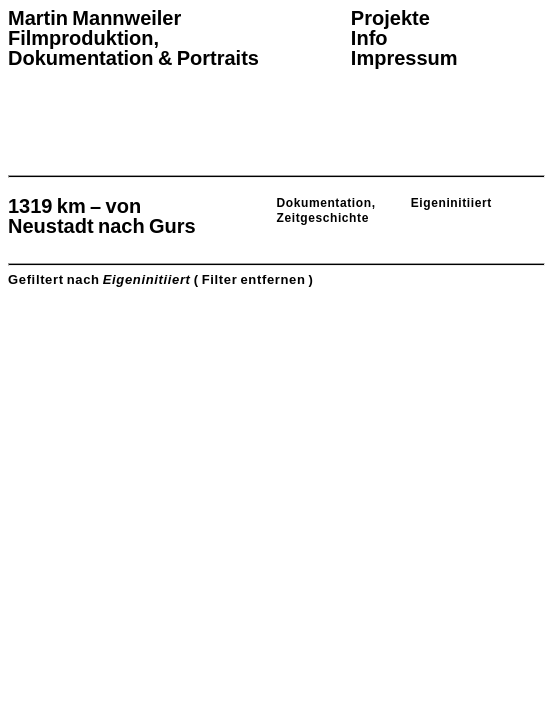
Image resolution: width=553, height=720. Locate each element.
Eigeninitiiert (451, 203)
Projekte (390, 18)
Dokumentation (324, 203)
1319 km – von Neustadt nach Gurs (102, 216)
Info (369, 38)
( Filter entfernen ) (254, 279)
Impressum (404, 58)
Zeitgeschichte (323, 218)
